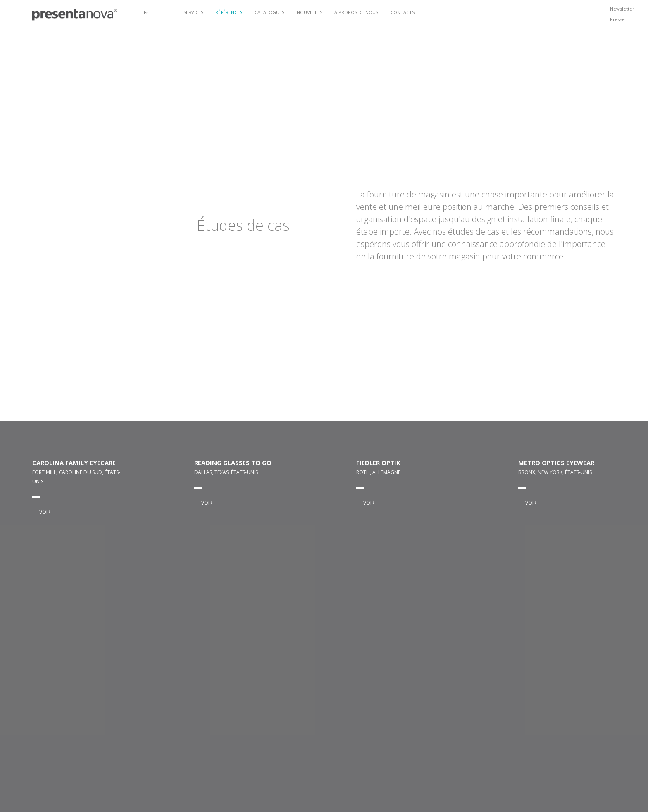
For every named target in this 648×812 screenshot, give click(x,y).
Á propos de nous (356, 12)
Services (193, 12)
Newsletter (622, 9)
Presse (617, 19)
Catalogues (269, 12)
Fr (146, 12)
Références (229, 12)
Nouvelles (310, 12)
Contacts (403, 12)
